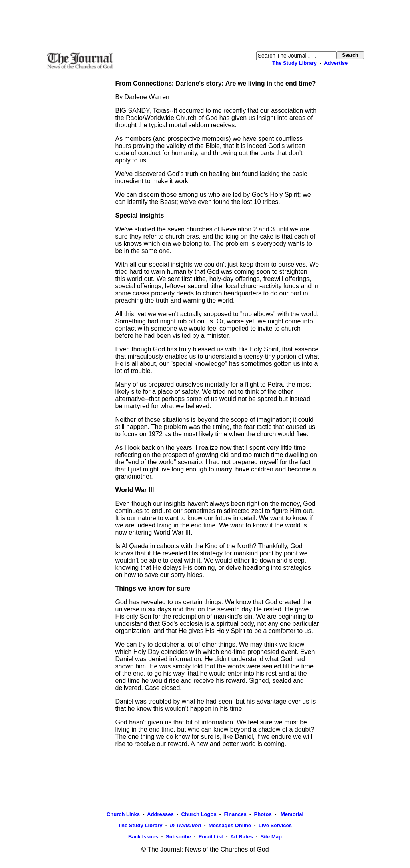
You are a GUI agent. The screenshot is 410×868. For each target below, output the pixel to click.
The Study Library (294, 63)
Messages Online (230, 825)
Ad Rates (241, 837)
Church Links (123, 814)
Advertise (336, 63)
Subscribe (178, 837)
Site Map (271, 837)
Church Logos (199, 814)
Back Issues (143, 837)
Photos (263, 814)
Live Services (275, 825)
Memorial (291, 814)
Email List (211, 837)
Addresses (160, 814)
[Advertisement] (205, 26)
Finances (235, 814)
